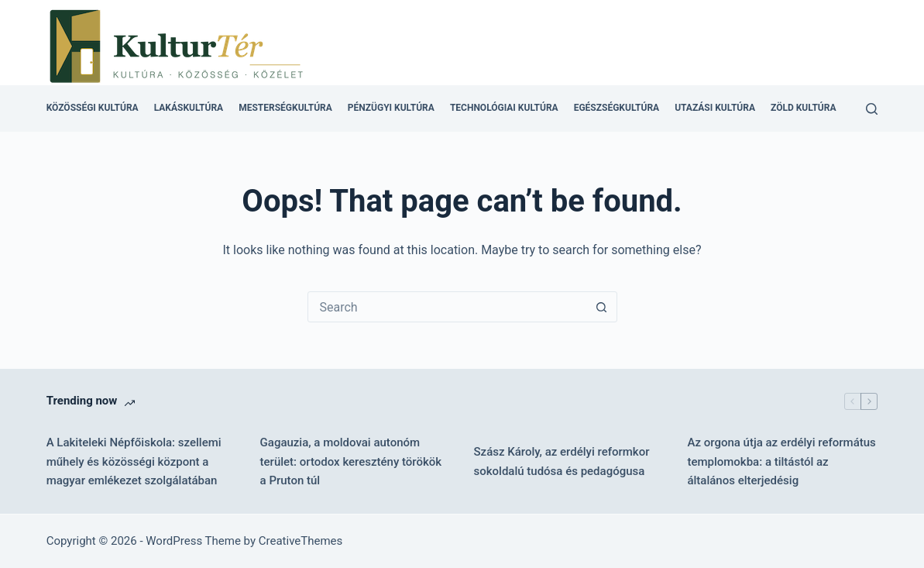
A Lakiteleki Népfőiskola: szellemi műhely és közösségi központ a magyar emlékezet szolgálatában (134, 462)
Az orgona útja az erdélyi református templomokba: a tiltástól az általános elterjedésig (781, 462)
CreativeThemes (301, 541)
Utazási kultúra (715, 108)
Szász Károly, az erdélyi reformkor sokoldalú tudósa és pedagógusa (562, 461)
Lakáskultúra (189, 108)
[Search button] (602, 307)
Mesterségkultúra (285, 108)
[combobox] (448, 307)
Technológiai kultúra (504, 108)
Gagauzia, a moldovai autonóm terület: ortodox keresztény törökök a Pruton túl (351, 462)
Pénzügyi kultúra (391, 108)
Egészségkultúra (617, 108)
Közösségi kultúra (93, 108)
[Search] (872, 109)
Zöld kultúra (803, 108)
